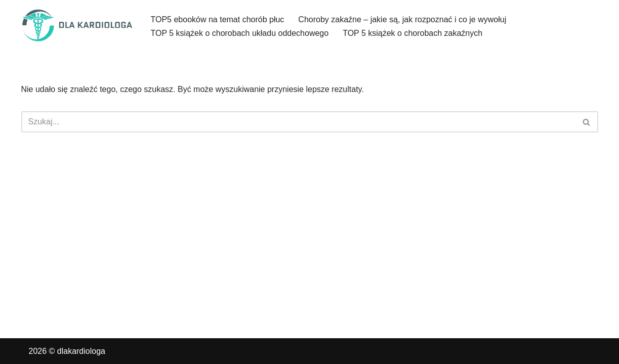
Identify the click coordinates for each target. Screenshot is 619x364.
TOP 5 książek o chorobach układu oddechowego (240, 33)
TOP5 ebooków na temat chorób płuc (218, 19)
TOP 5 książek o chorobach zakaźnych (412, 33)
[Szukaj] (298, 122)
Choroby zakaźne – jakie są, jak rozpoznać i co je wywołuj (402, 19)
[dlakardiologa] (77, 26)
